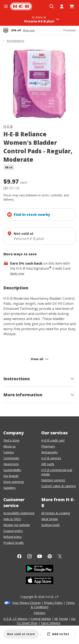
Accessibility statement (19, 513)
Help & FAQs (12, 519)
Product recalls (13, 543)
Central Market (41, 619)
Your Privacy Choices (26, 603)
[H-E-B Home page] (21, 6)
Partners (39, 613)
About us (9, 446)
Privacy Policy (53, 603)
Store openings (14, 482)
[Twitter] (60, 556)
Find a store (11, 440)
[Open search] (52, 6)
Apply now (17, 273)
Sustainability (12, 470)
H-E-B (8, 126)
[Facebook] (19, 556)
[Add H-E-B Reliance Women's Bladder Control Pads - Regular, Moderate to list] (58, 634)
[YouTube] (40, 556)
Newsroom (11, 464)
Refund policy (13, 537)
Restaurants (50, 452)
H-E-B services (51, 458)
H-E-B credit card (53, 440)
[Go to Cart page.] (72, 6)
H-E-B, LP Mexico (15, 619)
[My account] (62, 6)
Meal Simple (50, 519)
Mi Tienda (61, 619)
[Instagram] (29, 556)
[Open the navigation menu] (6, 6)
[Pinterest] (50, 556)
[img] (39, 84)
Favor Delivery (51, 623)
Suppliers (9, 488)
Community (11, 458)
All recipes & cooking (56, 513)
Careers (9, 452)
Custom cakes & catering (58, 486)
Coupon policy (13, 531)
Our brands (11, 476)
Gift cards (48, 464)
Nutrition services (53, 480)
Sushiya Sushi (50, 525)
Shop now (29, 30)
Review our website (17, 525)
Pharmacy (48, 446)
